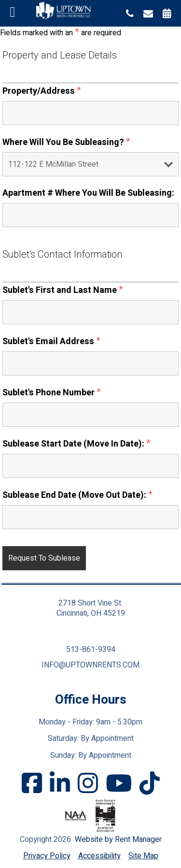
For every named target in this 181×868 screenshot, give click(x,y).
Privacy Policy (47, 856)
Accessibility (99, 856)
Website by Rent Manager (118, 839)
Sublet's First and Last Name (63, 290)
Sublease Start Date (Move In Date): (77, 444)
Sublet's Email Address (51, 341)
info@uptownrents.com (90, 665)
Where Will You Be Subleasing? (66, 142)
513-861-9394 (91, 650)
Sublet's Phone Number (52, 393)
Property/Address (42, 91)
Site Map (143, 856)
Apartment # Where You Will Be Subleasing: (88, 193)
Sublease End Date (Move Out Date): (77, 495)
